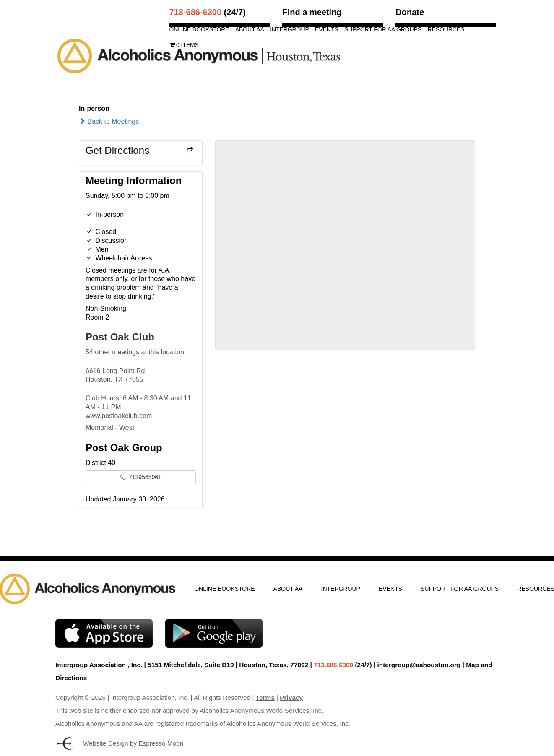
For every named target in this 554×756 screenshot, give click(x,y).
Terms (265, 698)
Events (326, 30)
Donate (410, 12)
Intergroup (289, 30)
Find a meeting (312, 12)
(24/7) (208, 12)
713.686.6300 (333, 665)
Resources (446, 30)
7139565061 (141, 477)
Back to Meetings (109, 121)
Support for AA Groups (383, 30)
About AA (250, 30)
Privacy (291, 698)
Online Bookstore (199, 30)
